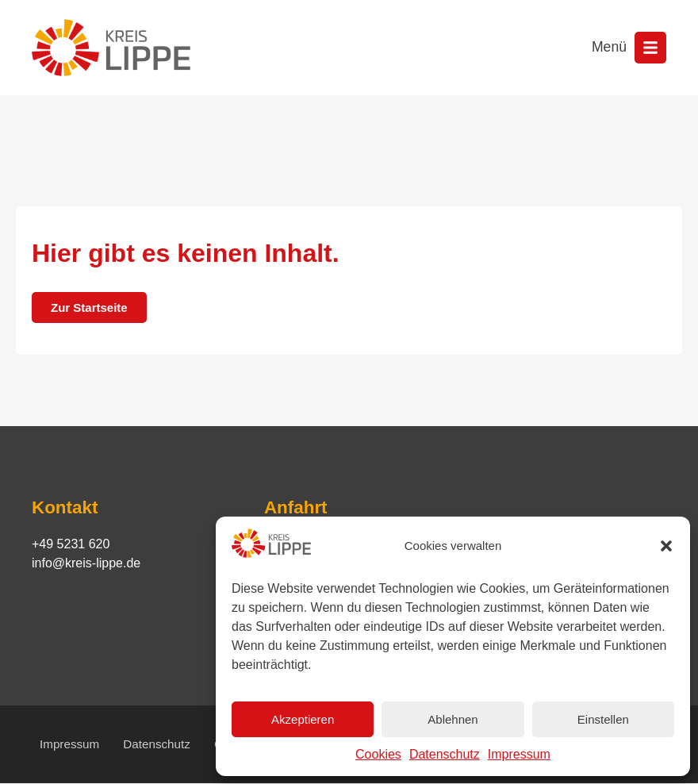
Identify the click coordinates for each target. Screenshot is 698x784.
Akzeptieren (303, 719)
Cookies (378, 754)
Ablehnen (453, 719)
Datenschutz (445, 754)
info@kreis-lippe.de (86, 563)
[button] (666, 546)
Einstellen (603, 719)
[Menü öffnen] (650, 48)
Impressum (519, 754)
